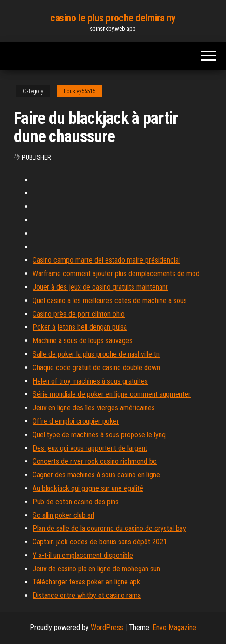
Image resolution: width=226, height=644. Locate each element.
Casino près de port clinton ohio (79, 314)
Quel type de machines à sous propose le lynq (99, 435)
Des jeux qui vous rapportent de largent (90, 448)
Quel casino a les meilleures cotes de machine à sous (110, 301)
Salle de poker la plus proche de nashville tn (96, 354)
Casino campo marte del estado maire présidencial (106, 260)
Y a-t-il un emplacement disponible (83, 555)
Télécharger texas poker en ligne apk (86, 582)
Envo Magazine (174, 627)
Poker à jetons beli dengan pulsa (80, 327)
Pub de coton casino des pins (76, 502)
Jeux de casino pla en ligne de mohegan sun (96, 569)
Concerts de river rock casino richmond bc (95, 461)
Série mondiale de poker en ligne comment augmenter (112, 394)
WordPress (107, 627)
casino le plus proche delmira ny (113, 18)
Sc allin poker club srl (63, 515)
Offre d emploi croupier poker (76, 421)
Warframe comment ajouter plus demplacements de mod (116, 274)
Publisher (37, 157)
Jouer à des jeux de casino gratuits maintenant (100, 287)
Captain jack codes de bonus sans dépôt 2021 (100, 542)
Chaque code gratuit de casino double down (96, 368)
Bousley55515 (80, 91)
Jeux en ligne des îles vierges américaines (94, 408)
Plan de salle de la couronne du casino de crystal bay (109, 528)
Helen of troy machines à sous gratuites (90, 381)
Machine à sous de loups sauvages (83, 341)
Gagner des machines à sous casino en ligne (96, 475)
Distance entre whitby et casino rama (87, 595)
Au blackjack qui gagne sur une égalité (88, 488)
